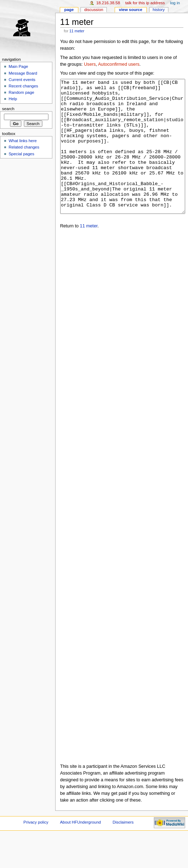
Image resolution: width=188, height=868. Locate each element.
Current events (22, 80)
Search (8, 109)
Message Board (23, 73)
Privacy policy (36, 849)
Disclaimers (123, 849)
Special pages (21, 154)
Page (69, 10)
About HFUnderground (81, 849)
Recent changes (23, 86)
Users (90, 64)
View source (131, 10)
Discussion (93, 10)
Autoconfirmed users (119, 64)
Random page (21, 92)
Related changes (24, 147)
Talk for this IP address (145, 3)
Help (13, 99)
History (159, 10)
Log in (175, 3)
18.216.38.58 (108, 3)
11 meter (77, 31)
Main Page (18, 66)
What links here (23, 141)
